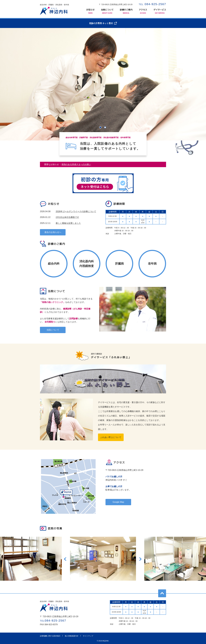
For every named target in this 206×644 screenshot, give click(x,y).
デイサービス (160, 11)
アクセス (143, 11)
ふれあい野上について (111, 437)
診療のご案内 (126, 11)
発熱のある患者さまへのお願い (76, 164)
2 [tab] (105, 128)
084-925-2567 (152, 4)
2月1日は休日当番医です (67, 217)
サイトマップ (88, 636)
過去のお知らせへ (53, 232)
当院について (107, 11)
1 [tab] (101, 128)
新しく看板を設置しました (68, 223)
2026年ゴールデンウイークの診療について (76, 211)
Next (141, 559)
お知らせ (90, 11)
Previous (65, 559)
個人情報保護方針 (72, 636)
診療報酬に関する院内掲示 (50, 636)
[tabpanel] (103, 84)
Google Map (118, 502)
